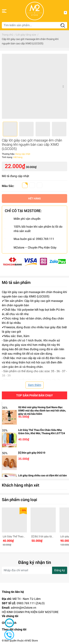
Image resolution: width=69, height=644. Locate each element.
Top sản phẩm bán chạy (34, 395)
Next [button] (63, 86)
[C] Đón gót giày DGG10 (32, 453)
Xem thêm (35, 385)
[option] (34, 86)
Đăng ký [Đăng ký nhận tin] (60, 570)
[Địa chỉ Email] (34, 570)
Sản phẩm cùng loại (20, 500)
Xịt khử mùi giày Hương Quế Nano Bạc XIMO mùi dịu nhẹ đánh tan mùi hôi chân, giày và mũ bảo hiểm (42, 411)
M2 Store (33, 641)
